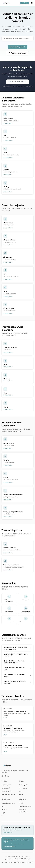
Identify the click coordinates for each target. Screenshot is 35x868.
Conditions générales (26, 806)
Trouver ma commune (17, 53)
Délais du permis (7, 791)
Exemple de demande (8, 794)
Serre (21, 791)
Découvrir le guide (17, 47)
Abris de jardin (23, 785)
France (30, 862)
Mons (3, 806)
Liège (3, 813)
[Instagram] (2, 776)
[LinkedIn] (8, 776)
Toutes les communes (8, 803)
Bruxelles (21, 862)
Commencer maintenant (17, 82)
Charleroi (4, 810)
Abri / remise (23, 788)
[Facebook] (5, 776)
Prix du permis (6, 788)
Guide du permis (7, 785)
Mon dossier (25, 3)
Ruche (21, 794)
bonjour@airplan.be (9, 862)
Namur (4, 816)
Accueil (21, 803)
